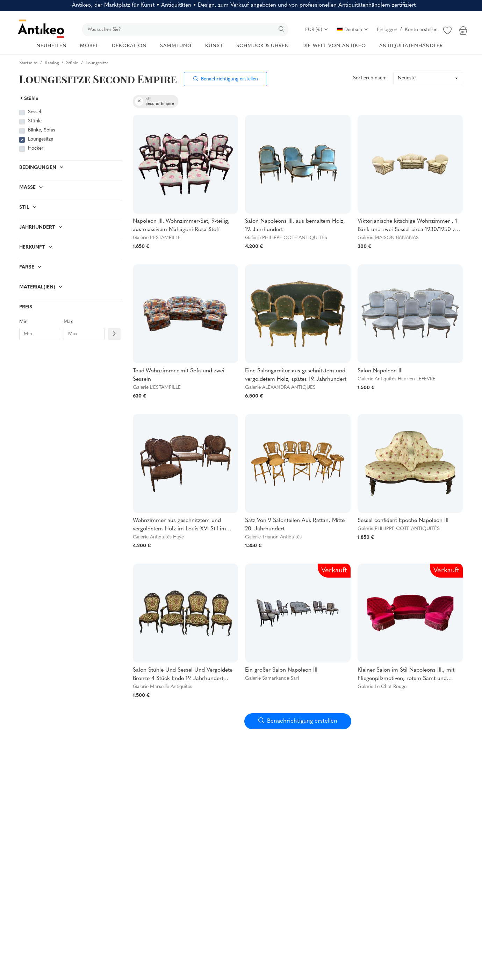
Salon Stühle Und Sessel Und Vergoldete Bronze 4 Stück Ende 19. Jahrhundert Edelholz (183, 675)
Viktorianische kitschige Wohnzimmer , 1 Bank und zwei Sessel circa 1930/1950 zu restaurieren (408, 226)
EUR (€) (317, 30)
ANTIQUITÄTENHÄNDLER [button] (411, 46)
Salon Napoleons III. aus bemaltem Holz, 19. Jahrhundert (295, 226)
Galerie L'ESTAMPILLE (157, 238)
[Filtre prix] (114, 334)
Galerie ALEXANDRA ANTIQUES (280, 388)
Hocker (36, 148)
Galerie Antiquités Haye (158, 537)
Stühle (29, 99)
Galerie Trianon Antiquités (273, 537)
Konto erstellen (421, 30)
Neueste (407, 78)
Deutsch (353, 30)
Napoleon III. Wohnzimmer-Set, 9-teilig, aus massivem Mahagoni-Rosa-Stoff (181, 226)
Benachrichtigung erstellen (226, 79)
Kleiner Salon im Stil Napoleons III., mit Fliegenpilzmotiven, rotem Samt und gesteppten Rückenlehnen (406, 675)
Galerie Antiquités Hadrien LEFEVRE (397, 379)
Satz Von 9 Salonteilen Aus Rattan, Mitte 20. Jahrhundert (295, 525)
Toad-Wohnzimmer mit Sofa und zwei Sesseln (179, 375)
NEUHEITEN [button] (52, 46)
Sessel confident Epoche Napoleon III (403, 521)
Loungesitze (41, 139)
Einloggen (387, 30)
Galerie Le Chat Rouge (382, 687)
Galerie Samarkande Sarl (272, 678)
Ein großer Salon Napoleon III (281, 670)
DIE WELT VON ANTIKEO (334, 46)
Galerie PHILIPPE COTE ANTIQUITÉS (286, 238)
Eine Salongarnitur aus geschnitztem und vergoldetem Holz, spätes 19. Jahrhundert (296, 375)
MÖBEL (89, 46)
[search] (185, 30)
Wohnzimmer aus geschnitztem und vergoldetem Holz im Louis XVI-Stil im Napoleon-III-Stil (179, 525)
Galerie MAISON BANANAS (388, 238)
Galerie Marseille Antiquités (163, 687)
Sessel (34, 112)
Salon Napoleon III (380, 371)
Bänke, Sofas (42, 130)
